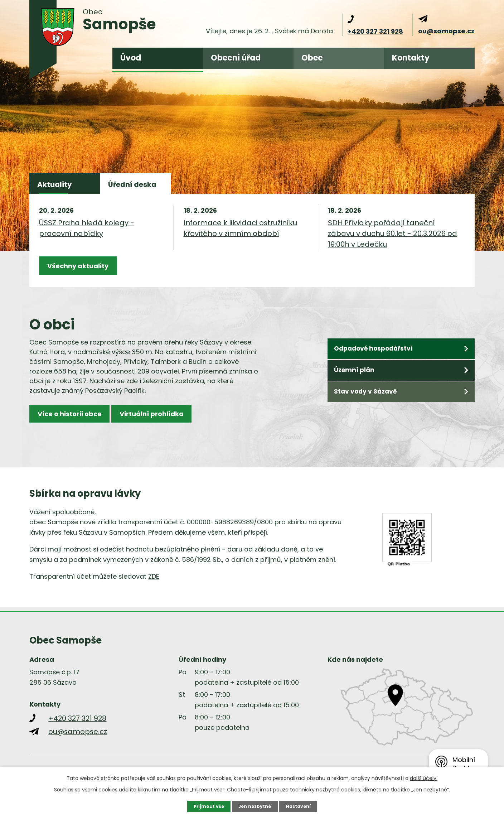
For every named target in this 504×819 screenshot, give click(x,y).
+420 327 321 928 (375, 31)
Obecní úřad (236, 58)
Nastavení (302, 806)
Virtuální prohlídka (174, 428)
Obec (312, 58)
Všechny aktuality (86, 275)
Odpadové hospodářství (379, 362)
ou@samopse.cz (446, 31)
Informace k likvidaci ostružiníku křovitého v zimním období (240, 235)
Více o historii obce (77, 428)
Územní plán (358, 385)
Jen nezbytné (255, 806)
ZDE (154, 588)
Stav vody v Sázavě (370, 408)
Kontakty (411, 58)
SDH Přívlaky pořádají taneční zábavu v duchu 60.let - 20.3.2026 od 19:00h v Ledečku (392, 240)
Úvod (131, 58)
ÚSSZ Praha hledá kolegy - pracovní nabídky (87, 235)
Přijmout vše (205, 806)
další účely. (424, 777)
